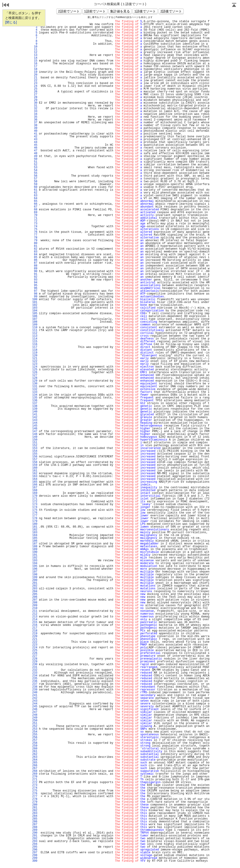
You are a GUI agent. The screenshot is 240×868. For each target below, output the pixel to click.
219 (35, 634)
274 (35, 788)
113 (35, 336)
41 (35, 134)
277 (35, 796)
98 (35, 294)
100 (35, 299)
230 (35, 664)
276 (35, 794)
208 (35, 603)
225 (35, 650)
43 (35, 139)
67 (35, 207)
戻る (6, 5)
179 (35, 521)
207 (35, 600)
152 (35, 445)
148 (35, 434)
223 (35, 645)
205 (35, 594)
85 (35, 257)
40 (35, 131)
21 (35, 78)
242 (35, 698)
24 (35, 86)
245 (35, 707)
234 (35, 676)
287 (35, 824)
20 (35, 75)
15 (35, 61)
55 (35, 173)
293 (35, 841)
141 (35, 415)
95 (35, 285)
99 (35, 297)
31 (35, 106)
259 (35, 746)
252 (35, 726)
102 (35, 305)
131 (35, 387)
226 (35, 653)
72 (35, 221)
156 (35, 457)
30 (35, 103)
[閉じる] (11, 22)
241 (35, 695)
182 (35, 530)
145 (35, 426)
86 (35, 260)
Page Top (234, 5)
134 (35, 395)
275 (35, 791)
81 (35, 246)
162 (35, 474)
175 (35, 510)
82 (35, 249)
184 (35, 535)
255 (35, 735)
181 (35, 527)
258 (35, 743)
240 (35, 693)
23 (35, 83)
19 (35, 72)
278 (35, 799)
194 (35, 563)
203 (35, 589)
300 (35, 861)
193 (35, 561)
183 (35, 532)
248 (35, 715)
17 (35, 66)
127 (35, 375)
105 (35, 314)
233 (35, 673)
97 (35, 291)
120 (35, 356)
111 (35, 330)
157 (35, 460)
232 (35, 670)
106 (35, 316)
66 (35, 204)
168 (35, 490)
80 (35, 243)
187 (35, 544)
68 (35, 210)
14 (35, 58)
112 (35, 333)
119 (35, 353)
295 (35, 847)
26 (35, 92)
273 (35, 785)
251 (35, 723)
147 (35, 431)
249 (35, 718)
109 (35, 325)
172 (35, 502)
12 (35, 52)
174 (35, 507)
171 (35, 499)
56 (35, 176)
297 (35, 853)
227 (35, 656)
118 (35, 350)
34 (35, 114)
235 (35, 678)
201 (35, 583)
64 (35, 198)
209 (35, 605)
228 (35, 659)
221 (35, 639)
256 (35, 737)
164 (35, 479)
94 (35, 283)
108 (35, 322)
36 (35, 120)
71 (35, 218)
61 (35, 190)
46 (35, 148)
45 (35, 145)
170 (35, 496)
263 (35, 757)
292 (35, 839)
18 (35, 69)
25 (35, 89)
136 (35, 401)
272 (35, 782)
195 (35, 566)
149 (35, 437)
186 (35, 541)
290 (35, 833)
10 (35, 47)
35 (35, 117)
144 (35, 423)
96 (35, 288)
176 (35, 513)
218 (35, 631)
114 (35, 339)
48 (35, 153)
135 (35, 398)
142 (35, 417)
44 (35, 142)
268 (35, 771)
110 (35, 328)
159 (35, 465)
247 (35, 712)
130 (35, 384)
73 (35, 224)
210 (35, 608)
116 (35, 344)
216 (35, 625)
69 (35, 212)
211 (35, 611)
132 (35, 389)
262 (35, 754)
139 (35, 409)
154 (35, 451)
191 (35, 555)
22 (35, 80)
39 (35, 128)
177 (35, 516)
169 (35, 493)
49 (35, 156)
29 (35, 100)
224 (35, 648)
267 (35, 768)
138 (35, 406)
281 (35, 808)
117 (35, 347)
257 (35, 740)
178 (35, 518)
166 (35, 485)
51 (35, 162)
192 (35, 558)
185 (35, 538)
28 (35, 97)
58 (35, 182)
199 (35, 577)
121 (35, 358)
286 (35, 822)
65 (35, 201)
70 (35, 215)
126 (35, 372)
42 (35, 137)
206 (35, 597)
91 (35, 274)
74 (35, 226)
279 (35, 802)
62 (35, 193)
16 (35, 64)
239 (35, 690)
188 (35, 547)
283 (35, 813)
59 (35, 184)
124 (35, 367)
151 (35, 443)
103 (35, 308)
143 (35, 420)
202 (35, 586)
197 (35, 572)
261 (35, 751)
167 (35, 488)
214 (35, 620)
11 (35, 50)
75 (35, 229)
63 (35, 196)
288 (35, 827)
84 (35, 255)
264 (35, 760)
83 (35, 252)
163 (35, 476)
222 (35, 642)
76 (35, 232)
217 (35, 628)
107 (35, 319)
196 (35, 569)
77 (35, 235)
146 (35, 429)
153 (35, 448)
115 (35, 342)
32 (35, 109)
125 (35, 370)
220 (35, 636)
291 (35, 836)
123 (35, 364)
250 (35, 721)
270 (35, 777)
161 (35, 471)
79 (35, 241)
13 (35, 55)
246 (35, 709)
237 (35, 684)
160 (35, 468)
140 (35, 412)
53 (35, 168)
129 (35, 381)
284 (35, 816)
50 (35, 159)
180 (35, 524)
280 (35, 805)
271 (35, 780)
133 (35, 392)
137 (35, 403)
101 (35, 302)
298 (35, 855)
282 (35, 810)
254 (35, 732)
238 (35, 687)
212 (35, 614)
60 (35, 187)
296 (35, 850)
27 (35, 95)
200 (35, 580)
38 (35, 125)
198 (35, 575)
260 (35, 749)
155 (35, 454)
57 (35, 179)
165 (35, 482)
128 (35, 378)
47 (35, 151)
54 (35, 170)
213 (35, 617)
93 (35, 280)
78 (35, 238)
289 (35, 830)
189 (35, 549)
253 (35, 729)
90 (35, 271)
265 (35, 763)
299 (35, 858)
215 (35, 622)
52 (35, 165)
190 (35, 552)
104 (35, 311)
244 (35, 704)
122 (35, 361)
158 (35, 462)
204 (35, 591)
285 (35, 819)
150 (35, 440)
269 (35, 774)
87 (35, 263)
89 (35, 269)
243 (35, 701)
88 (35, 266)
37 (35, 123)
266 (35, 766)
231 (35, 667)
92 (35, 277)
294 (35, 844)
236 (35, 681)
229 (35, 662)
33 (35, 111)
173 (35, 504)
